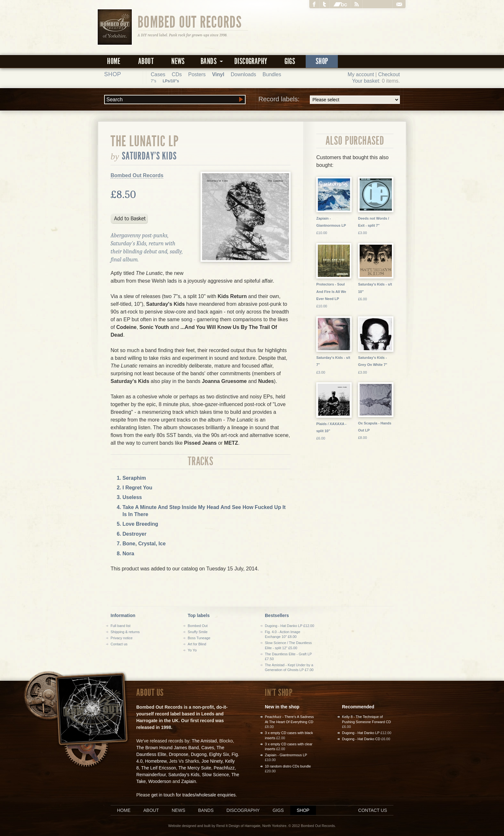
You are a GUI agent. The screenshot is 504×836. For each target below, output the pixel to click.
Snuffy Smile (198, 632)
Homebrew (156, 761)
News (178, 61)
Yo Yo (192, 650)
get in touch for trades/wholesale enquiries (194, 795)
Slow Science (215, 775)
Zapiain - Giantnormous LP (286, 755)
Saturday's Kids (149, 156)
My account (361, 74)
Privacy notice (122, 638)
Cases (158, 74)
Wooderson (160, 781)
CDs (177, 74)
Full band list (121, 626)
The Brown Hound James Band (168, 748)
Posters (197, 74)
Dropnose (179, 754)
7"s (153, 81)
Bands (206, 810)
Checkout (389, 74)
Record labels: (329, 100)
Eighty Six (219, 754)
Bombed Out (198, 626)
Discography (251, 61)
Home (114, 61)
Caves (208, 748)
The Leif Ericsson (158, 768)
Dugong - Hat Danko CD (361, 739)
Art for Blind (197, 644)
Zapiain (189, 781)
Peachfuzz (224, 768)
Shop (322, 61)
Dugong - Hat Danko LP (361, 733)
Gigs (290, 61)
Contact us (119, 644)
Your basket (365, 81)
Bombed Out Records (190, 22)
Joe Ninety (212, 761)
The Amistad (204, 741)
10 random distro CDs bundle (288, 766)
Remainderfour (151, 775)
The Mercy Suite (195, 768)
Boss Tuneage (199, 638)
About (146, 61)
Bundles (272, 74)
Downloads (243, 74)
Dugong (199, 754)
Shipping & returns (125, 632)
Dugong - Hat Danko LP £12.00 (289, 626)
